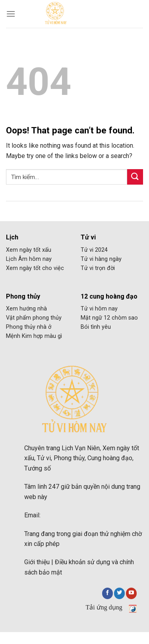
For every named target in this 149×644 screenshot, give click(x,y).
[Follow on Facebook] (107, 593)
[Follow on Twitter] (119, 593)
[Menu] (11, 14)
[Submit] (135, 177)
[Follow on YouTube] (131, 593)
